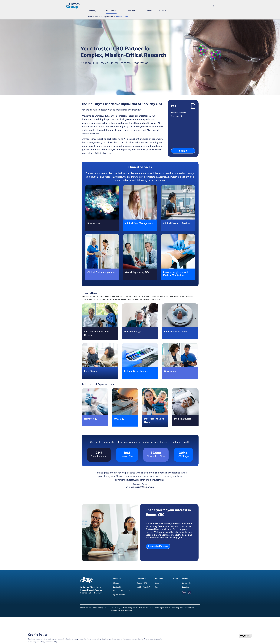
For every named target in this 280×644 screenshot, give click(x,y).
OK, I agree (245, 636)
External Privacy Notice (129, 608)
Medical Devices (183, 419)
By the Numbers (119, 595)
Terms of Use (115, 611)
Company (92, 11)
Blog (156, 587)
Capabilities (111, 11)
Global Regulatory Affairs (138, 273)
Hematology (91, 419)
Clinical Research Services (177, 223)
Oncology (119, 419)
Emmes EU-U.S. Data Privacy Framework (157, 608)
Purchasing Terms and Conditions (183, 608)
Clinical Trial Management (101, 273)
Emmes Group (94, 17)
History (116, 583)
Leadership (117, 587)
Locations (186, 587)
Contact (163, 11)
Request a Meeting (158, 546)
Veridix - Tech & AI (144, 587)
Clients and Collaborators (123, 591)
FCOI (140, 608)
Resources (131, 11)
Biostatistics (94, 223)
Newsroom (159, 583)
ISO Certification (127, 611)
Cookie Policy (115, 608)
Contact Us (186, 583)
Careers (149, 11)
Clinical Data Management (139, 223)
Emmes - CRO (142, 583)
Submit (183, 151)
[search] (214, 10)
